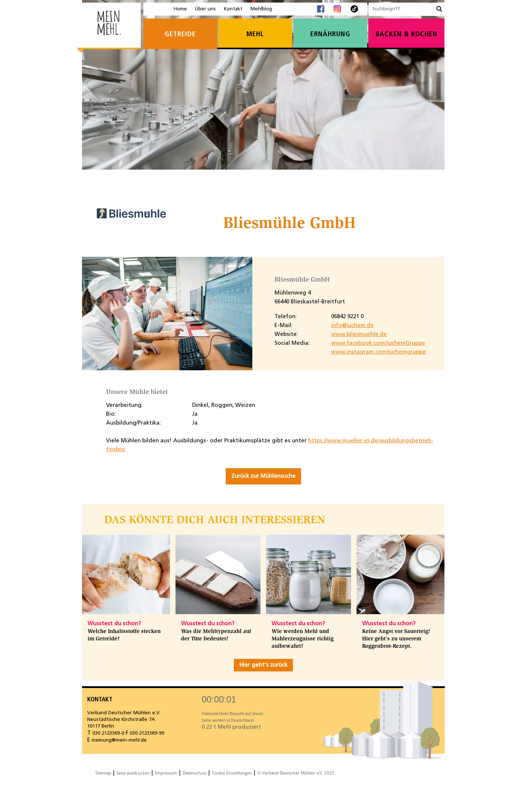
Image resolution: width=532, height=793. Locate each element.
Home (180, 9)
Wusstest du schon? (114, 624)
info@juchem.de (352, 326)
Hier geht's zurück (263, 665)
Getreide (180, 35)
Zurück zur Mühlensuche (263, 476)
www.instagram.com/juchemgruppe (378, 352)
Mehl (255, 35)
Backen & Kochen (407, 35)
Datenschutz (195, 773)
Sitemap (103, 773)
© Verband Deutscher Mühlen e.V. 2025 (296, 773)
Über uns (205, 9)
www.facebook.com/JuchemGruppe (378, 343)
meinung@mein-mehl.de (119, 740)
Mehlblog (261, 9)
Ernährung (330, 35)
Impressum (166, 773)
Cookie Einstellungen (232, 773)
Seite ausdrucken (133, 773)
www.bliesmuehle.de (359, 334)
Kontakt (233, 9)
